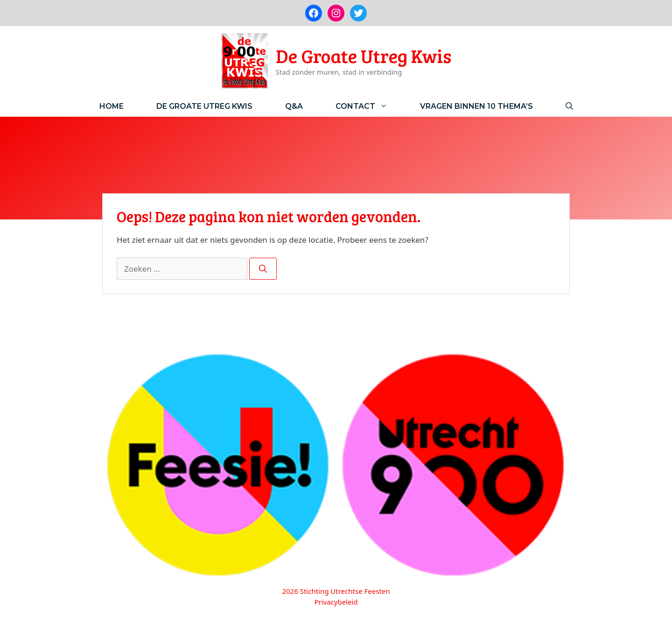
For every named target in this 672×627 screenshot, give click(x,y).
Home (112, 106)
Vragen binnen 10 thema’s (476, 106)
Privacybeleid (336, 602)
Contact (370, 106)
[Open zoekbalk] (569, 106)
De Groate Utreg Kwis (364, 56)
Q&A (294, 106)
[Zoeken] (263, 269)
